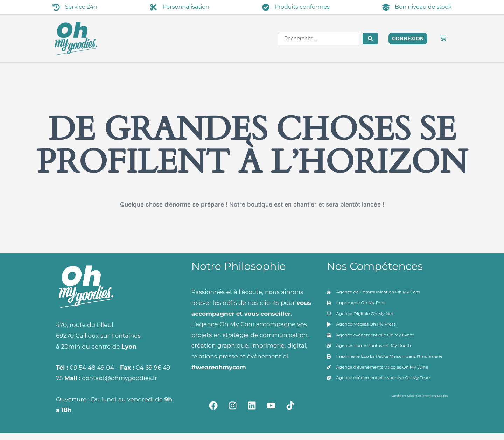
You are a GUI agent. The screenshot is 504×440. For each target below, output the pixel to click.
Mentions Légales (436, 396)
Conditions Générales (406, 396)
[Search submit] (370, 39)
